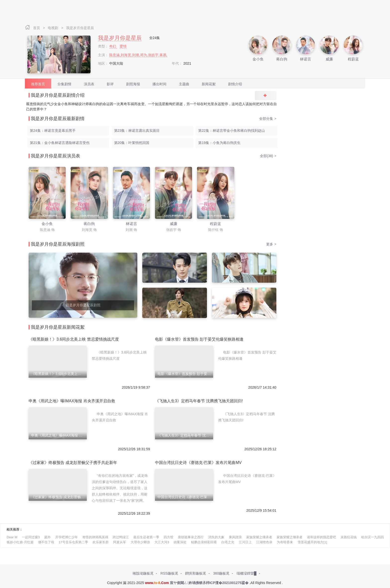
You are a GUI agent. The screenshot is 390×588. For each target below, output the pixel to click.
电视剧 (53, 28)
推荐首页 (38, 84)
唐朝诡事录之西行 (191, 537)
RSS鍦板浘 (169, 573)
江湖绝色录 (264, 542)
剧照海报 (133, 84)
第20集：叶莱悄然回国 (132, 143)
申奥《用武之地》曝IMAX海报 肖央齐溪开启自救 (72, 401)
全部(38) (268, 156)
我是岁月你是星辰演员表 (55, 156)
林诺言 (306, 59)
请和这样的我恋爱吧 (321, 537)
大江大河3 (162, 542)
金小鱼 (258, 59)
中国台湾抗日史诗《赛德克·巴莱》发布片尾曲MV (198, 463)
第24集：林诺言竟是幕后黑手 (53, 131)
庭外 (48, 537)
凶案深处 (180, 542)
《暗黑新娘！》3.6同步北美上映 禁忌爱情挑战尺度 (74, 339)
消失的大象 (216, 537)
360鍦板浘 (221, 573)
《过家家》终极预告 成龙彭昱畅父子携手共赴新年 (73, 463)
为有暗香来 (285, 542)
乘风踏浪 (235, 537)
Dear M (12, 537)
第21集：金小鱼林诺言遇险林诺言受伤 (60, 143)
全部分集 (268, 119)
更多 (271, 244)
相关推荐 (13, 529)
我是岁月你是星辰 (80, 28)
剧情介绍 (235, 84)
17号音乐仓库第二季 (73, 542)
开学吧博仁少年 (67, 537)
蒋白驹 (282, 59)
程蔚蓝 (353, 59)
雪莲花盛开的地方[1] (312, 542)
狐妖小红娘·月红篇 (20, 542)
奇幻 (113, 46)
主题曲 (184, 84)
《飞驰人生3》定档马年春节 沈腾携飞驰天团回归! (199, 401)
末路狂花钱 (349, 537)
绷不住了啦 (46, 542)
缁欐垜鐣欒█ (246, 573)
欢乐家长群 (101, 542)
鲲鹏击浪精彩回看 (204, 542)
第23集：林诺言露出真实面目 (137, 131)
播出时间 (159, 84)
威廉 (329, 59)
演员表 (89, 84)
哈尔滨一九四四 (372, 537)
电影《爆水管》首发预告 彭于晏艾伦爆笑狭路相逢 (199, 339)
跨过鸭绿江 (121, 537)
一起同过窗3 (31, 537)
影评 (110, 84)
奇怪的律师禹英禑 (95, 537)
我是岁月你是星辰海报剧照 (58, 244)
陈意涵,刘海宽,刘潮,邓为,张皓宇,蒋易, (138, 55)
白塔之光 (228, 542)
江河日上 (245, 542)
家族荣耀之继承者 (259, 537)
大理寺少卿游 (140, 542)
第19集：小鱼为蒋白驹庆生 (219, 143)
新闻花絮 (209, 84)
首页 (37, 28)
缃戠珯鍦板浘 (143, 573)
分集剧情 (64, 84)
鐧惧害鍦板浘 (195, 573)
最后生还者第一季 (146, 537)
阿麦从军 (120, 542)
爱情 (123, 46)
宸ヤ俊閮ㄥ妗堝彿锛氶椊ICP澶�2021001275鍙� (209, 583)
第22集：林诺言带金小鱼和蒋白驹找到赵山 (232, 131)
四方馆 (169, 537)
